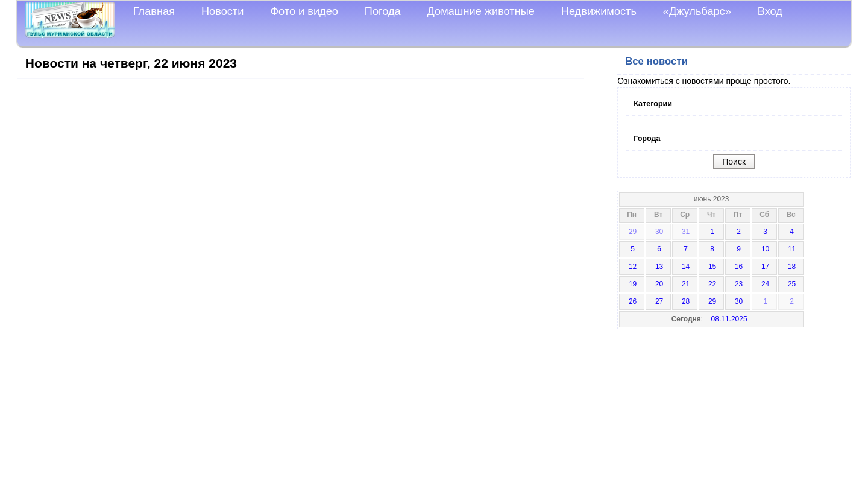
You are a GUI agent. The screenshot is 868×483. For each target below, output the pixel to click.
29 (633, 232)
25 (792, 284)
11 (792, 249)
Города (647, 139)
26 (633, 301)
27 (659, 301)
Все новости (656, 61)
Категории (653, 104)
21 (686, 284)
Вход (770, 11)
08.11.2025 (729, 319)
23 (739, 284)
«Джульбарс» (697, 11)
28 (686, 301)
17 (765, 267)
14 (686, 267)
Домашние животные (481, 11)
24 (765, 284)
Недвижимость (599, 11)
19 (633, 284)
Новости (222, 11)
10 (765, 249)
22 (712, 284)
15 (712, 267)
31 (686, 232)
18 (792, 267)
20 (659, 284)
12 (633, 267)
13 (659, 267)
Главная (154, 11)
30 (659, 232)
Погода (383, 11)
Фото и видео (304, 11)
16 (739, 267)
